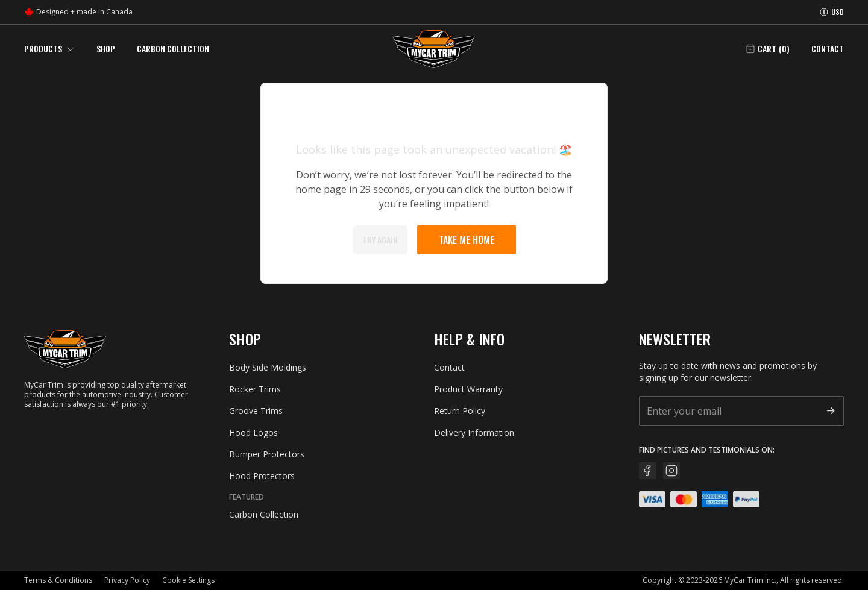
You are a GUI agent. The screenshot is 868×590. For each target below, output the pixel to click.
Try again (380, 240)
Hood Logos (253, 432)
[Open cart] (768, 49)
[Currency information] (832, 12)
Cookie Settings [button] (188, 580)
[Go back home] (434, 49)
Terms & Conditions (58, 580)
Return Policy (460, 411)
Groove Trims (256, 411)
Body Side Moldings (268, 367)
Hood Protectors (262, 476)
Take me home (467, 240)
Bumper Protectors (267, 454)
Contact (828, 49)
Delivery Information (474, 432)
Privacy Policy (127, 580)
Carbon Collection (173, 49)
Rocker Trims (255, 389)
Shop (106, 49)
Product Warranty (468, 389)
